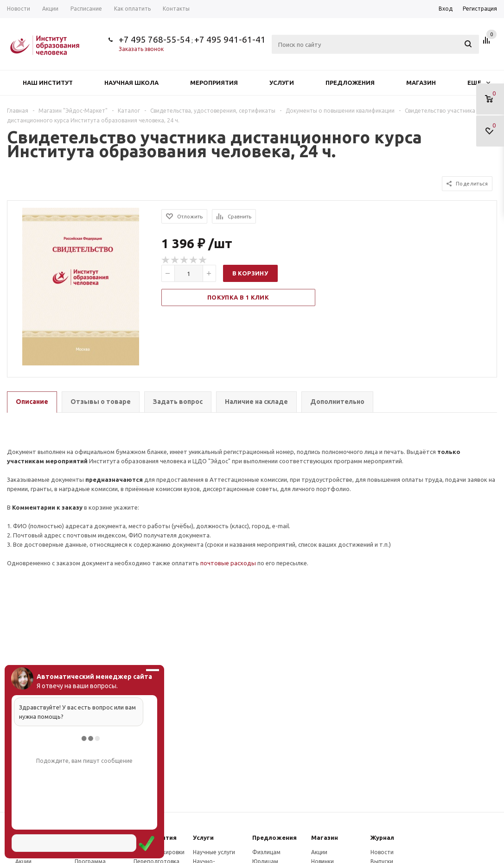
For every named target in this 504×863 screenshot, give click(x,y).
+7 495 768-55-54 (154, 39)
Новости (382, 852)
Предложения (350, 83)
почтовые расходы (228, 563)
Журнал (382, 837)
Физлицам (266, 852)
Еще (479, 83)
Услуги (282, 83)
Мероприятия (214, 83)
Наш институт (48, 83)
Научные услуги (214, 852)
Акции (319, 852)
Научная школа (131, 83)
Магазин (421, 83)
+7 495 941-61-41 (230, 39)
